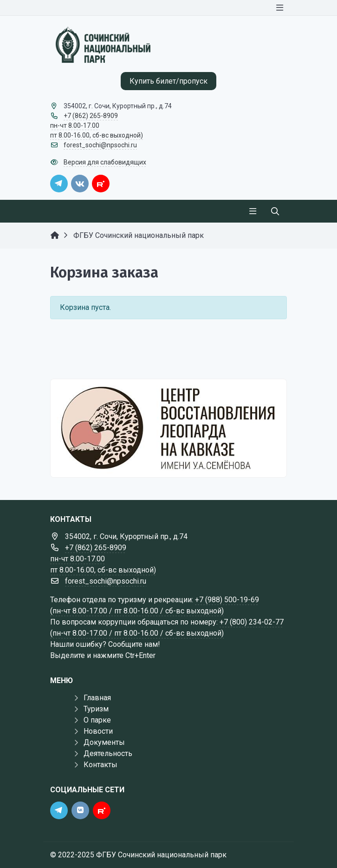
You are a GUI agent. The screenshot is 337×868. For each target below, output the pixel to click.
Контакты (100, 765)
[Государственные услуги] (168, 428)
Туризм (96, 709)
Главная (97, 698)
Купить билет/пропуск (168, 81)
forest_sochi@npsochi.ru (100, 145)
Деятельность (108, 753)
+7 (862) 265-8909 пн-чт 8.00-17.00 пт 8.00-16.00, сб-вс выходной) (97, 125)
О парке (97, 720)
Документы (104, 742)
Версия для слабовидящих (105, 162)
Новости (98, 731)
